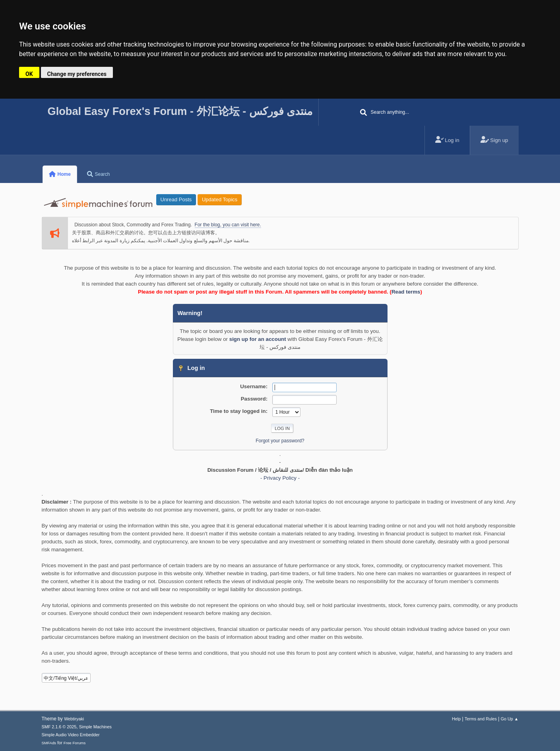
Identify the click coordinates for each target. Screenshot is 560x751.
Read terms (406, 292)
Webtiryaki (74, 719)
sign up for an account (258, 339)
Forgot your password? (280, 441)
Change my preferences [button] (77, 74)
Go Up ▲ (510, 719)
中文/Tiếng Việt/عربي (66, 678)
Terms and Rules (481, 719)
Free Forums (75, 743)
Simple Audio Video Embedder (71, 735)
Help (456, 719)
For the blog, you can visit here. (228, 225)
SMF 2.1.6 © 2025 (59, 727)
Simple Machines (95, 727)
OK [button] (29, 74)
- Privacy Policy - (280, 478)
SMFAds (49, 743)
